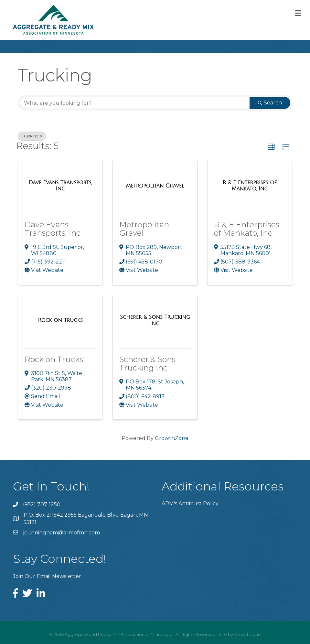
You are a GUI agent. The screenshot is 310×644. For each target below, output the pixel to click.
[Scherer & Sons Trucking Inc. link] (155, 320)
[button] (271, 147)
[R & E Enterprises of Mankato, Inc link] (250, 186)
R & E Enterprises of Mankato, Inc (247, 229)
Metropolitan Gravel (144, 229)
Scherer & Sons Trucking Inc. (147, 364)
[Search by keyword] (135, 103)
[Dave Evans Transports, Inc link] (60, 186)
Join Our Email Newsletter (47, 576)
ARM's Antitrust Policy (190, 504)
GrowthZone (172, 438)
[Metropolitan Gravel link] (155, 186)
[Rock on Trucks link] (60, 320)
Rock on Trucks (54, 359)
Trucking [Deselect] (32, 136)
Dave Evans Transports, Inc (53, 229)
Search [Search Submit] (270, 103)
